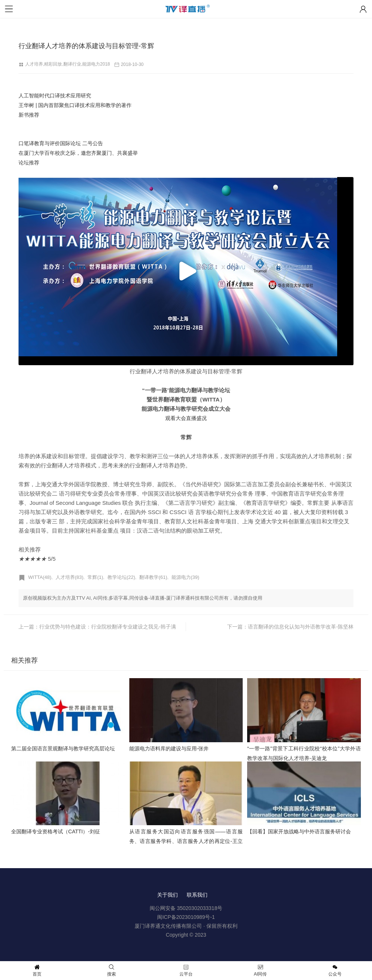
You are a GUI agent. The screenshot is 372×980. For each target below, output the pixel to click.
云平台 (186, 971)
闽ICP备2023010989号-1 (186, 917)
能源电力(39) (185, 577)
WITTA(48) (40, 577)
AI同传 (260, 971)
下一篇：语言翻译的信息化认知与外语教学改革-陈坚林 (290, 627)
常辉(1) (95, 577)
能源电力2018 (96, 64)
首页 (37, 971)
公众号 (335, 971)
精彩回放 (53, 64)
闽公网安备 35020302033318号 (186, 908)
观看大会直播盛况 (186, 418)
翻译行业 (72, 64)
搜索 (112, 971)
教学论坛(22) (121, 577)
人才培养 (34, 64)
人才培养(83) (69, 577)
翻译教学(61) (153, 577)
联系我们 (197, 895)
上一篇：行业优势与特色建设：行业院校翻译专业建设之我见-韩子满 (97, 627)
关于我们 (167, 895)
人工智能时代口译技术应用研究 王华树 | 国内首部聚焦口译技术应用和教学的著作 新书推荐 (75, 105)
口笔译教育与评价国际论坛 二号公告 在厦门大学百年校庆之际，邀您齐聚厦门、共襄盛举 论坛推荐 (78, 153)
